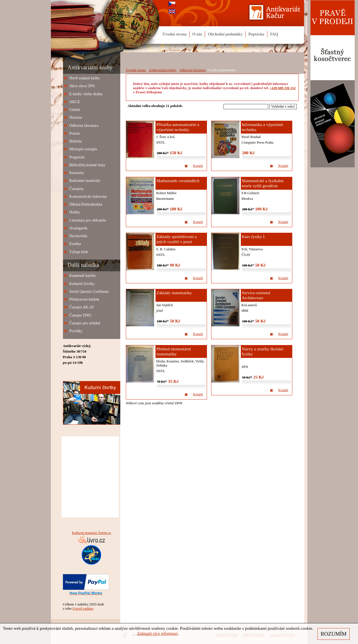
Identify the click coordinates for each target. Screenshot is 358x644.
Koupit (198, 166)
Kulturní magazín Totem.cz (91, 533)
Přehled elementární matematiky (174, 351)
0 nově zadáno (83, 609)
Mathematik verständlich (178, 181)
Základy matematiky (174, 293)
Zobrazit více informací (158, 633)
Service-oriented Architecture (256, 295)
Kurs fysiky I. (254, 237)
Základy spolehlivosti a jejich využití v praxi (177, 239)
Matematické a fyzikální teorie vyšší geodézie (263, 183)
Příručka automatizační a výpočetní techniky (178, 127)
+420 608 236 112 (283, 88)
